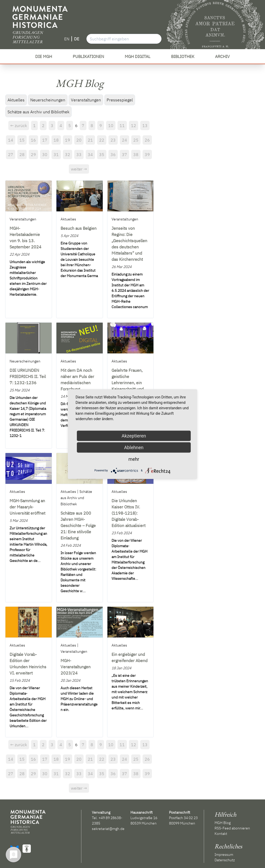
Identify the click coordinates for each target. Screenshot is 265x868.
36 (113, 154)
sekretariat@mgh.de (108, 829)
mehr (134, 459)
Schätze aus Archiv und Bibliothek (38, 112)
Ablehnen (134, 447)
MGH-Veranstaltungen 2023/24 (76, 667)
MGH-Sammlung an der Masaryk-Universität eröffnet (27, 507)
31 (56, 154)
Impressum (224, 855)
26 (147, 140)
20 (79, 140)
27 (11, 154)
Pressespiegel (120, 100)
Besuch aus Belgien (79, 228)
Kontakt (221, 834)
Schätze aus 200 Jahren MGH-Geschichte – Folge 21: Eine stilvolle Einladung (78, 525)
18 (56, 140)
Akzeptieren (134, 436)
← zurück (19, 125)
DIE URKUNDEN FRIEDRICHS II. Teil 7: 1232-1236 (28, 376)
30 (45, 154)
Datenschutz (225, 860)
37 (124, 154)
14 (11, 140)
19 (68, 140)
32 (68, 154)
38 (136, 154)
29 (33, 154)
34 (90, 154)
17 (45, 140)
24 (124, 140)
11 (122, 125)
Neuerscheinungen (48, 100)
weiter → (79, 169)
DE (77, 39)
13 (145, 125)
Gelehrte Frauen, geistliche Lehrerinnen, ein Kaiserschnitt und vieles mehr (128, 383)
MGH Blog (223, 823)
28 (22, 154)
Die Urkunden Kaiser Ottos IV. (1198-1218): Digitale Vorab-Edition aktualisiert (128, 513)
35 (102, 154)
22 (102, 140)
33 (79, 154)
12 (134, 125)
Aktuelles (16, 100)
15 (22, 140)
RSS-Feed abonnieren (232, 828)
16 (33, 140)
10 (111, 125)
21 (90, 140)
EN (67, 39)
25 (136, 140)
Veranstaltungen (86, 100)
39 (147, 154)
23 (113, 140)
